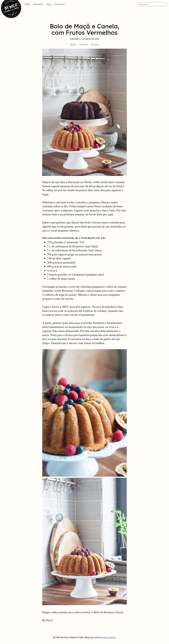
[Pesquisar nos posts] (152, 4)
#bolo (73, 44)
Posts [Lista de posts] (27, 4)
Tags (49, 4)
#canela (84, 44)
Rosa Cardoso (108, 637)
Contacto (38, 4)
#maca (95, 44)
